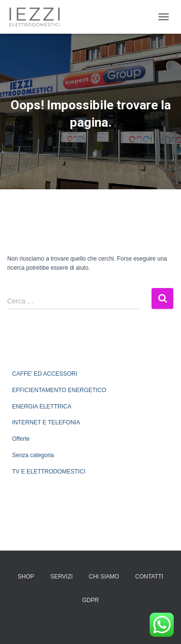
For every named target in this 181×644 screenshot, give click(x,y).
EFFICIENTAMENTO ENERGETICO (59, 390)
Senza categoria (33, 455)
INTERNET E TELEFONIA (46, 422)
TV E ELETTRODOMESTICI (49, 472)
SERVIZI (61, 577)
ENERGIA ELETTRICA (42, 407)
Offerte (21, 439)
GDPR (90, 600)
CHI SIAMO (104, 577)
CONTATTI (149, 577)
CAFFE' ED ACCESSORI (45, 374)
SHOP (26, 577)
